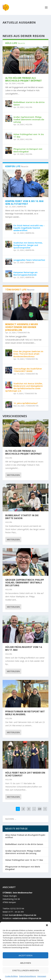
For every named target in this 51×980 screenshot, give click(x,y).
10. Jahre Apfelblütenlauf (26, 403)
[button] (47, 925)
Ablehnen (26, 963)
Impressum (42, 976)
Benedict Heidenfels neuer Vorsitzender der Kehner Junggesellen (22, 327)
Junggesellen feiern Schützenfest (29, 260)
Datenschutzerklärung (28, 976)
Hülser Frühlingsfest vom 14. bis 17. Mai (29, 136)
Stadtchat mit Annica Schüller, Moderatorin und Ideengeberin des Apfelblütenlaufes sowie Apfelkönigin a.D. (24, 387)
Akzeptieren (26, 955)
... (34, 809)
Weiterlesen (13, 475)
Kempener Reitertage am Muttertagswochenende (26, 274)
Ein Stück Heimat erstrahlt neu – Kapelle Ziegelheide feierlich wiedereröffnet (29, 228)
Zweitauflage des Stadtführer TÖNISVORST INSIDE (28, 370)
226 (40, 809)
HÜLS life (21, 83)
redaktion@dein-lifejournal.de (27, 918)
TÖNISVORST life (24, 333)
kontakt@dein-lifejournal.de (23, 915)
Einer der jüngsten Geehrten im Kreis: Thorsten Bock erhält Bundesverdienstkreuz (28, 354)
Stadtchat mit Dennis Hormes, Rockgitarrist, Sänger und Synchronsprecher (28, 245)
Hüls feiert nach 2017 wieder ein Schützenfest (25, 774)
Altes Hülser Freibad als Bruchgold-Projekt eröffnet (24, 79)
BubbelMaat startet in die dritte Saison (29, 103)
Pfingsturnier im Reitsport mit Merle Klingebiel (28, 150)
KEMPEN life (22, 207)
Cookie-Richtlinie (11, 976)
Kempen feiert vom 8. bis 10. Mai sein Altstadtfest (24, 203)
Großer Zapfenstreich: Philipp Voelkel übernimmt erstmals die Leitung (29, 119)
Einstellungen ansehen (26, 970)
